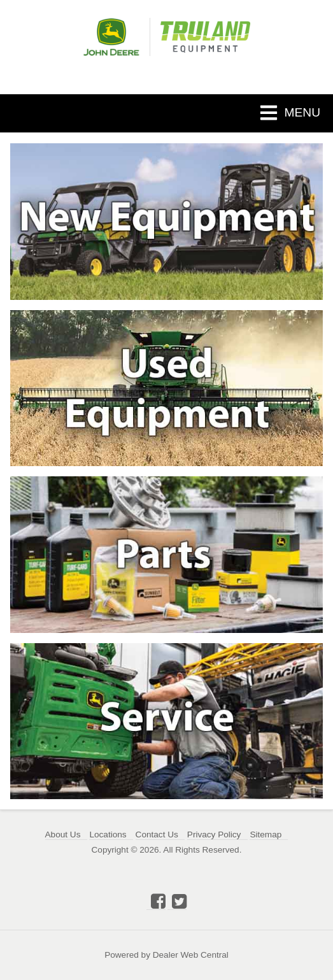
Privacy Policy (214, 834)
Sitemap (266, 834)
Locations (108, 834)
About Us (63, 834)
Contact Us (157, 834)
